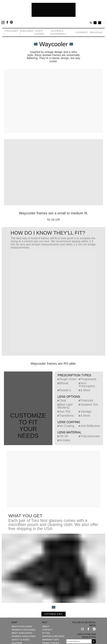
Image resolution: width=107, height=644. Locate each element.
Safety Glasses (43, 31)
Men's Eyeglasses (20, 624)
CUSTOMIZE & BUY (54, 594)
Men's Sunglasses (20, 630)
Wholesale (97, 31)
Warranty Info (44, 637)
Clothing (16, 640)
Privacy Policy (44, 640)
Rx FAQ (40, 630)
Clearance (84, 31)
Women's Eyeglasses (21, 627)
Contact (41, 627)
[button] (11, 31)
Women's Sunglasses (21, 633)
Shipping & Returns (46, 633)
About (40, 624)
